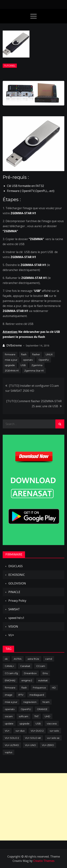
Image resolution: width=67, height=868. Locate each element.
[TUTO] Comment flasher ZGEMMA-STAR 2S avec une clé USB (34, 404)
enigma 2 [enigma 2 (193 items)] (27, 680)
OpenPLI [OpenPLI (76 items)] (26, 709)
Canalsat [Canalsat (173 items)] (25, 666)
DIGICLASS (16, 566)
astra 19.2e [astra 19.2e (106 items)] (33, 659)
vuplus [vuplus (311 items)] (8, 752)
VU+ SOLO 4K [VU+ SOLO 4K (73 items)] (33, 738)
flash (24, 354)
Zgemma (37, 365)
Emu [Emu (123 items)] (45, 673)
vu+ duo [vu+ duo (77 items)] (20, 731)
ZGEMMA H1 (12, 371)
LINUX (49, 354)
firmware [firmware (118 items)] (10, 688)
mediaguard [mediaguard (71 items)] (37, 695)
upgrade (10, 365)
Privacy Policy (17, 601)
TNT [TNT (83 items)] (36, 716)
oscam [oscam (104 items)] (9, 716)
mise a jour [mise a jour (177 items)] (11, 702)
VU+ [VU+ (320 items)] (7, 731)
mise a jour (11, 360)
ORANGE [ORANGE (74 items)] (42, 709)
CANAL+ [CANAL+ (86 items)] (9, 666)
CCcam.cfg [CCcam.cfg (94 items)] (11, 673)
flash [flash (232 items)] (24, 688)
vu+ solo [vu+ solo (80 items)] (54, 731)
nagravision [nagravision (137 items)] (30, 702)
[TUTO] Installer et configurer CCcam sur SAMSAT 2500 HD (32, 388)
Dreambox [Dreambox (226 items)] (30, 673)
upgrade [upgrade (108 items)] (24, 724)
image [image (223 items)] (9, 695)
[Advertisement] (33, 807)
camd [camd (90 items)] (49, 659)
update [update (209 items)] (9, 724)
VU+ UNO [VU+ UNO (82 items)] (30, 745)
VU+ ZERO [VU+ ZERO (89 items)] (48, 745)
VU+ (11, 635)
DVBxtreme (14, 345)
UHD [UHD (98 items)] (47, 716)
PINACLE (14, 592)
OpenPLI (44, 360)
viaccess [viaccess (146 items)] (52, 724)
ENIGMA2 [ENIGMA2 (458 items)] (10, 680)
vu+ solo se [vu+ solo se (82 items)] (53, 738)
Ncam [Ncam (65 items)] (46, 702)
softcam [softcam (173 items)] (23, 716)
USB (23, 365)
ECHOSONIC (17, 575)
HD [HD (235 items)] (54, 688)
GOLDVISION (17, 583)
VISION (13, 626)
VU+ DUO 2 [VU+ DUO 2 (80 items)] (37, 731)
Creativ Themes (44, 861)
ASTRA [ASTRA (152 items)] (18, 659)
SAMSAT (14, 609)
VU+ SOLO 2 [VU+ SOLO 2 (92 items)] (12, 738)
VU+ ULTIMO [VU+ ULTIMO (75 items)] (12, 745)
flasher (36, 354)
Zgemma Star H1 (34, 371)
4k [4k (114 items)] (6, 659)
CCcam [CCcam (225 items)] (41, 666)
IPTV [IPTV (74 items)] (21, 695)
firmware (10, 354)
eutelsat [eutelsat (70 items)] (43, 680)
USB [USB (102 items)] (38, 724)
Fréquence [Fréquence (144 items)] (39, 688)
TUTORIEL (10, 66)
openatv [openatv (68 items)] (10, 709)
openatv (28, 360)
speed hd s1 (16, 618)
